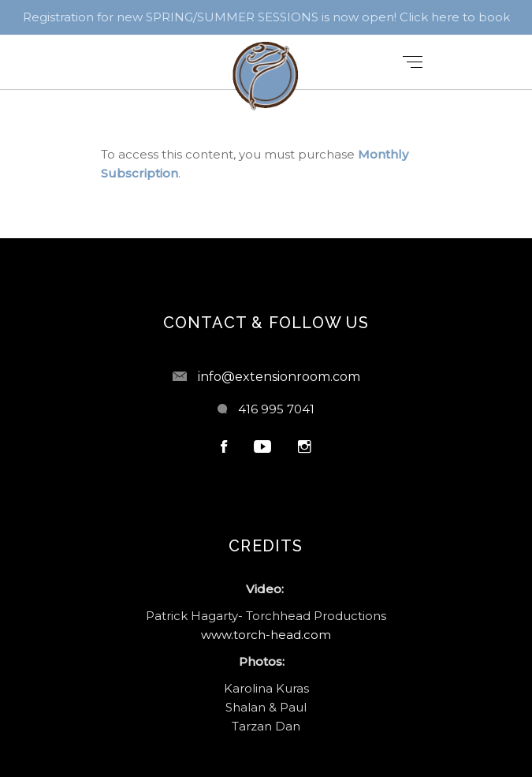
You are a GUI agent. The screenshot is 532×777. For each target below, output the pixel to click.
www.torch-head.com (266, 635)
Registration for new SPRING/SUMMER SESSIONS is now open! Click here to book (266, 17)
